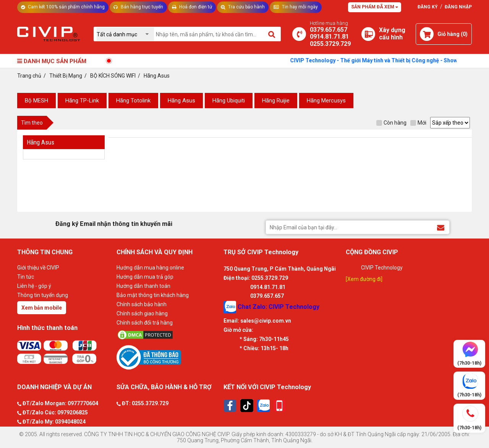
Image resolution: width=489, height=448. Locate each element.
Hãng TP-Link (82, 101)
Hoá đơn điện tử (192, 7)
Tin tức (26, 277)
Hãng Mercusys (326, 101)
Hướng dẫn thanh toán (143, 286)
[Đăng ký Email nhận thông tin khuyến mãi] (441, 227)
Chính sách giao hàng (142, 313)
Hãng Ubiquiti (229, 101)
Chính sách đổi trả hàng (145, 323)
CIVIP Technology (382, 268)
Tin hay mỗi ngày (296, 7)
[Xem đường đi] (364, 279)
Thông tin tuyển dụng (43, 295)
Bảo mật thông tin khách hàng (153, 295)
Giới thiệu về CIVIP (38, 268)
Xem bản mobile (42, 308)
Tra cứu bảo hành (243, 7)
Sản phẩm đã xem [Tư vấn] (375, 7)
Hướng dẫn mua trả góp (145, 277)
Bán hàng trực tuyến (138, 7)
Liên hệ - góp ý (34, 286)
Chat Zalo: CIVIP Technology (271, 307)
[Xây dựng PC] (368, 34)
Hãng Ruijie (276, 101)
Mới (418, 123)
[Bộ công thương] (168, 357)
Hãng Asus (181, 101)
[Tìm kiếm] (272, 34)
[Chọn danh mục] (125, 34)
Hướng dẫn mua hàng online (150, 268)
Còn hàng (391, 123)
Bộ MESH (36, 101)
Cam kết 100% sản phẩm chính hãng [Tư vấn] (63, 7)
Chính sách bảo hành (142, 304)
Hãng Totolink (133, 101)
